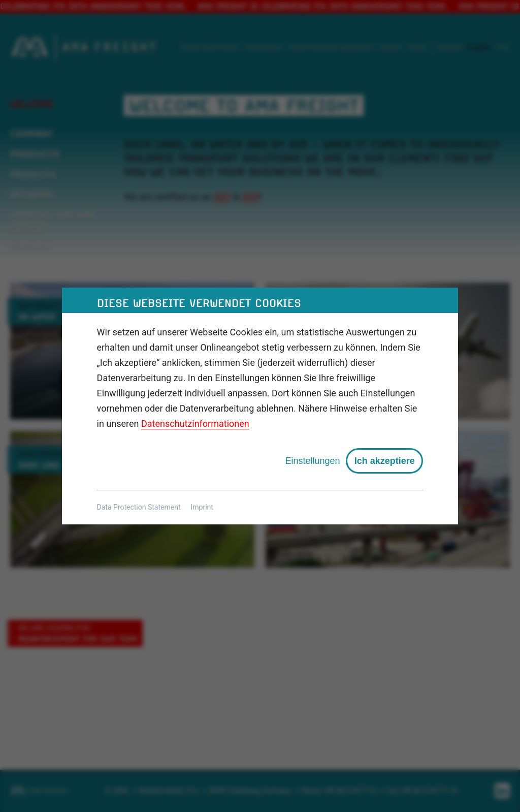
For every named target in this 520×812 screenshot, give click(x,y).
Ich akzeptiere (385, 461)
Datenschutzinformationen (195, 424)
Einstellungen (312, 461)
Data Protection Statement (139, 507)
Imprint (202, 507)
